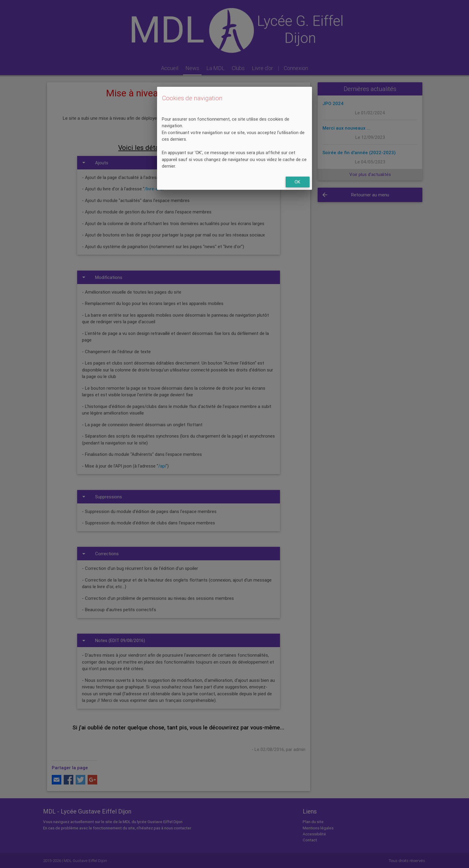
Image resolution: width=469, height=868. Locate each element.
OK (298, 182)
